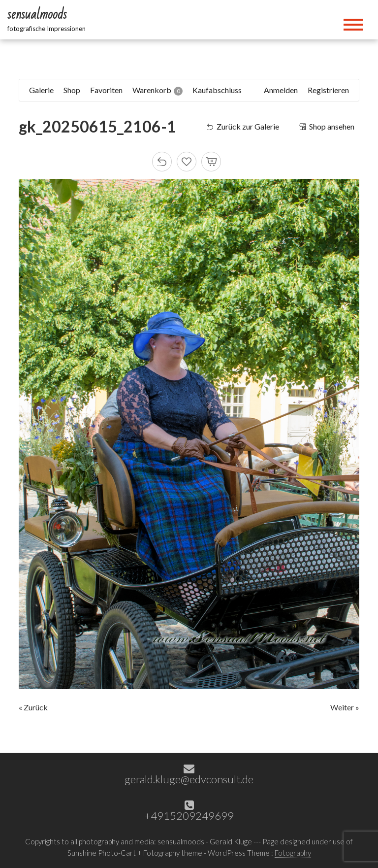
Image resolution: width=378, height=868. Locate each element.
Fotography (293, 853)
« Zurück (33, 707)
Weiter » (345, 707)
